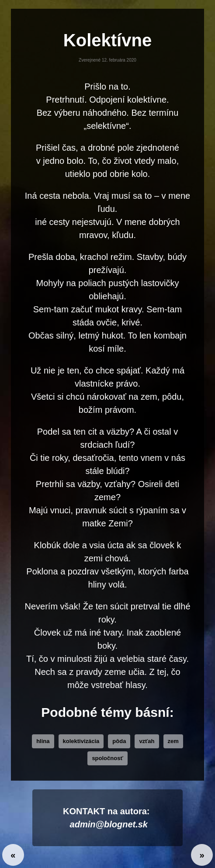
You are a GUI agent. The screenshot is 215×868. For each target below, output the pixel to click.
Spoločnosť (107, 758)
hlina (43, 741)
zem (173, 741)
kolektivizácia (81, 741)
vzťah (147, 741)
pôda (119, 741)
